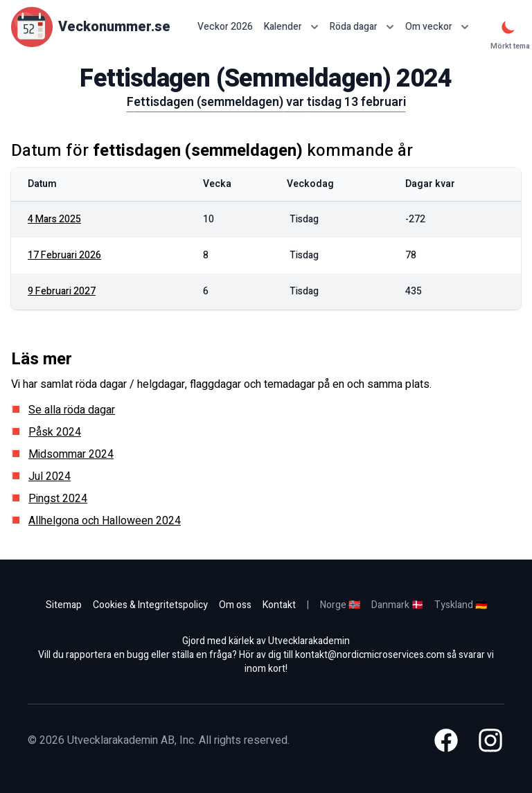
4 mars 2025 (54, 219)
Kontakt (279, 605)
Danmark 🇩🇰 (397, 605)
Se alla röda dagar (72, 410)
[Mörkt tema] (508, 27)
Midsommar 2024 (71, 454)
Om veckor (437, 27)
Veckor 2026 (225, 27)
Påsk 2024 (55, 432)
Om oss (235, 605)
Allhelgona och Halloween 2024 (105, 521)
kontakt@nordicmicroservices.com (370, 655)
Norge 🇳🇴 (340, 605)
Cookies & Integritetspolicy (150, 605)
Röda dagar (362, 27)
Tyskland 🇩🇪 (461, 605)
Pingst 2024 (58, 499)
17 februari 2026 (64, 255)
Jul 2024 (50, 476)
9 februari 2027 (62, 291)
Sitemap (64, 605)
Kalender (291, 27)
